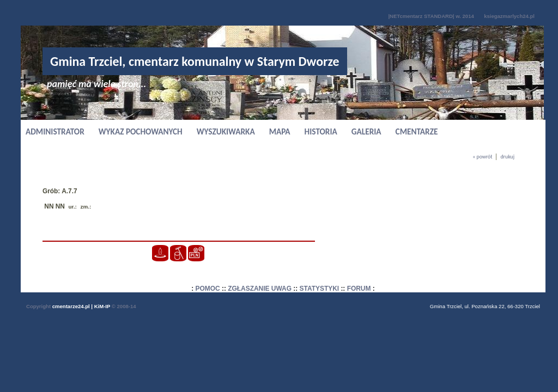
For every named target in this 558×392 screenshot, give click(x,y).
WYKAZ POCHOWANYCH (141, 131)
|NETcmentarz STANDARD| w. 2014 (431, 16)
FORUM (359, 289)
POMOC (208, 289)
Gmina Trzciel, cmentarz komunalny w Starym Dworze (195, 61)
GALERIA (366, 131)
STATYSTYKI (320, 289)
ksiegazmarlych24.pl (509, 16)
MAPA (280, 131)
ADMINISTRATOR (55, 131)
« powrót (482, 157)
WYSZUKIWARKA (226, 131)
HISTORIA (321, 131)
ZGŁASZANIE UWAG (260, 289)
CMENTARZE (417, 131)
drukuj (507, 157)
